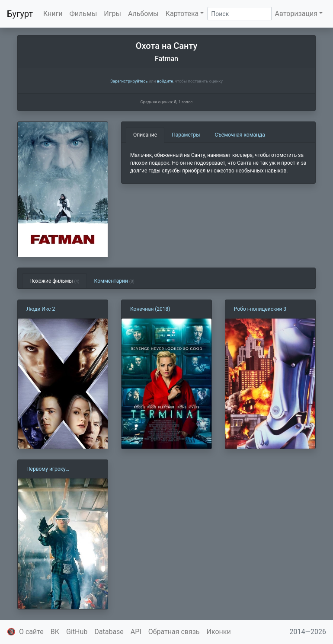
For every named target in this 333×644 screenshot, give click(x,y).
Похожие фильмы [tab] (54, 281)
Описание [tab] (145, 135)
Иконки (219, 632)
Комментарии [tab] (114, 281)
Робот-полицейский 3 (260, 309)
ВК (55, 632)
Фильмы (83, 14)
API (136, 632)
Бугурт (20, 14)
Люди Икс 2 (41, 309)
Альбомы (143, 14)
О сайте (31, 632)
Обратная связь (174, 632)
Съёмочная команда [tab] (240, 135)
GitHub (77, 632)
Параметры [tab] (186, 135)
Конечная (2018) (150, 309)
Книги (53, 14)
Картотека (182, 14)
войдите (165, 81)
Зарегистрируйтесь (129, 81)
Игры (112, 14)
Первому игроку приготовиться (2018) (53, 469)
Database (109, 632)
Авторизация (296, 14)
